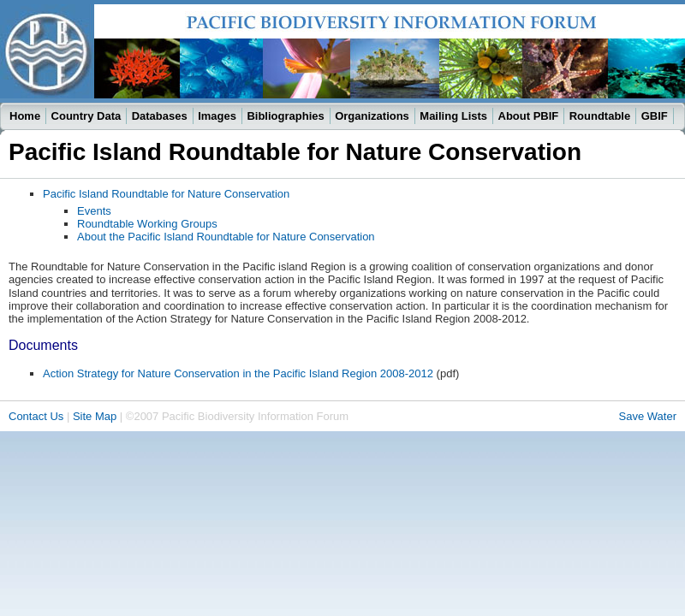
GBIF (655, 116)
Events (94, 211)
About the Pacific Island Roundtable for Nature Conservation (226, 237)
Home (25, 116)
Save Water (648, 416)
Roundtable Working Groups (147, 224)
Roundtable (600, 116)
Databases (160, 116)
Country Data (86, 116)
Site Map (95, 416)
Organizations (372, 116)
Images (217, 116)
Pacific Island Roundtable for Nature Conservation (166, 194)
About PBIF (529, 116)
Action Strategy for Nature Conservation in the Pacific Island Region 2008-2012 (238, 373)
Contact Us (36, 416)
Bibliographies (285, 116)
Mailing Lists (453, 116)
